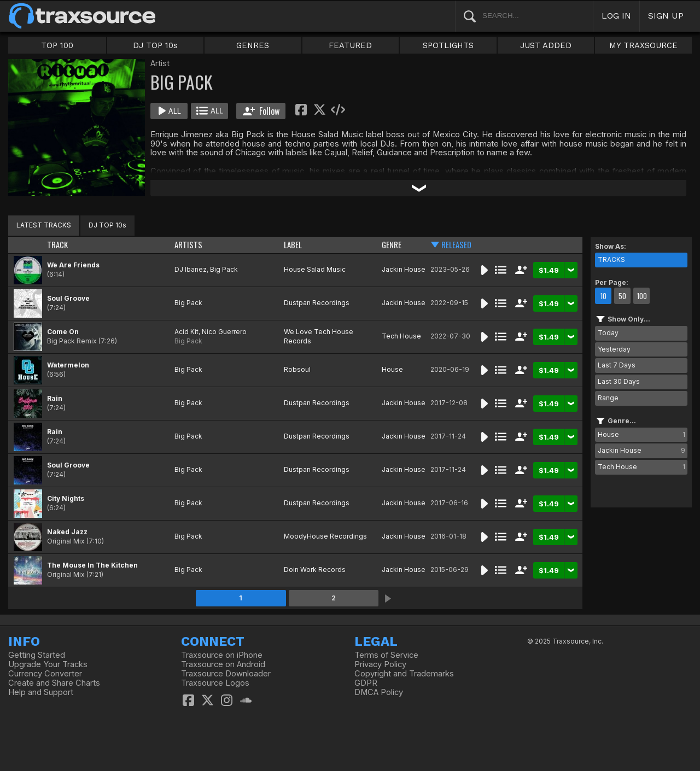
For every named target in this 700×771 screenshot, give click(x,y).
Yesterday (614, 349)
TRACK (57, 245)
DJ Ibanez (191, 269)
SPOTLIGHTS (448, 45)
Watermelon (68, 365)
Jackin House (404, 269)
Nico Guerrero (224, 332)
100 (642, 296)
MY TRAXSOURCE (643, 45)
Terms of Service (386, 655)
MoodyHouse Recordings (325, 536)
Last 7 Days (617, 365)
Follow (261, 111)
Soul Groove (68, 298)
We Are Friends (73, 265)
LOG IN (616, 16)
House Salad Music (315, 269)
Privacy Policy (380, 664)
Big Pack (224, 269)
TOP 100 (57, 45)
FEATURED (350, 45)
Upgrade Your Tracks (48, 664)
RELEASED (456, 245)
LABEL (293, 245)
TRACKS (611, 259)
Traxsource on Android (223, 664)
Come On (63, 332)
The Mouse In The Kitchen (92, 565)
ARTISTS (188, 245)
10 (603, 296)
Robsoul (297, 369)
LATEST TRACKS (44, 225)
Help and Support (41, 692)
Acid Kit (186, 332)
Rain (55, 398)
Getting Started (37, 655)
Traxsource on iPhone (222, 655)
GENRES (253, 45)
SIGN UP (666, 16)
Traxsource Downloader (226, 674)
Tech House (401, 336)
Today (608, 333)
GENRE (392, 245)
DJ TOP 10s (155, 45)
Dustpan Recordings (317, 303)
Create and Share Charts (54, 683)
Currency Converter (45, 674)
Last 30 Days (619, 381)
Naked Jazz (67, 532)
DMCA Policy (379, 692)
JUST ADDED (546, 45)
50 (622, 296)
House (392, 369)
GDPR (366, 683)
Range (608, 398)
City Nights (66, 498)
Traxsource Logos (215, 683)
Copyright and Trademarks (404, 674)
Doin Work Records (315, 570)
